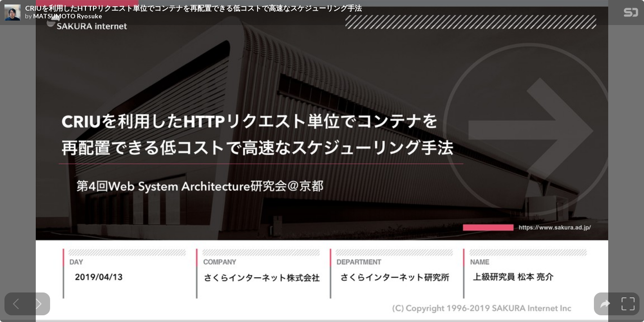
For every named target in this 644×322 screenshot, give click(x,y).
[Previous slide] (16, 304)
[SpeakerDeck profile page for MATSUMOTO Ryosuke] (13, 13)
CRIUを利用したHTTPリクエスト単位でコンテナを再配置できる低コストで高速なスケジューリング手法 (193, 8)
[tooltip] (605, 304)
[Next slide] (39, 304)
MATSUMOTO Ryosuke (68, 16)
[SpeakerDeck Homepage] (631, 14)
